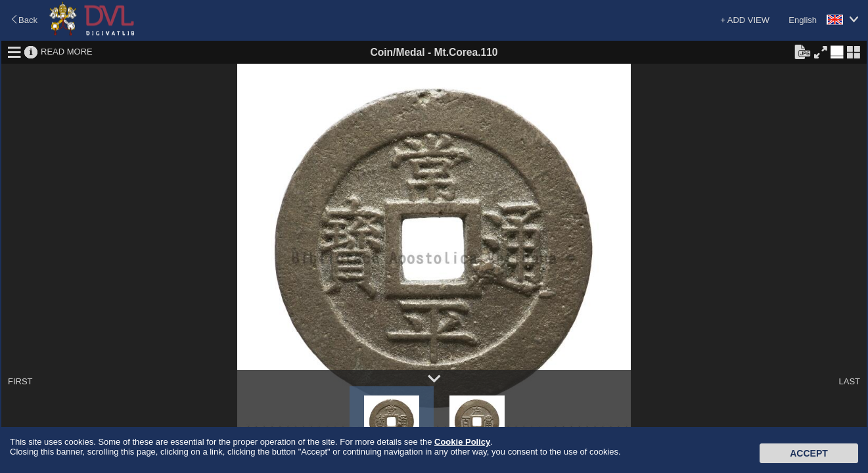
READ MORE (67, 52)
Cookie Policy (462, 442)
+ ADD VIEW (745, 20)
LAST (849, 381)
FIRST (20, 381)
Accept (809, 453)
